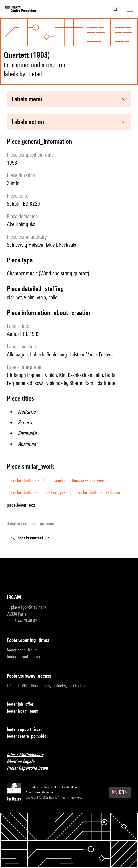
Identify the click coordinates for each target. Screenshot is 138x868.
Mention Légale (24, 762)
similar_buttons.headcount (99, 492)
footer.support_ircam (29, 730)
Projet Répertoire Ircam (31, 768)
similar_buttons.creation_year (79, 480)
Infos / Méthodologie (29, 755)
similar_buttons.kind (28, 480)
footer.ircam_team (26, 711)
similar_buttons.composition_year (39, 492)
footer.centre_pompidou (31, 736)
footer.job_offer (24, 704)
